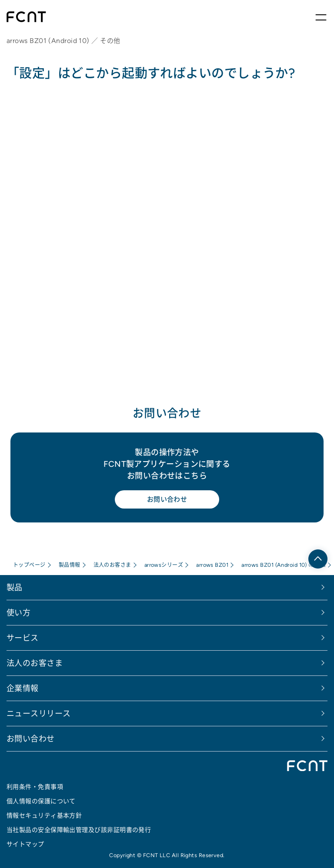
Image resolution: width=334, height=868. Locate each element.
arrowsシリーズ (164, 565)
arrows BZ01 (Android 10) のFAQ (284, 565)
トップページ (29, 565)
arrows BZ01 (212, 565)
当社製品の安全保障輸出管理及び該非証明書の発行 (79, 830)
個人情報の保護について (41, 801)
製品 (15, 587)
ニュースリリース (39, 713)
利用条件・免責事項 (35, 787)
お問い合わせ (167, 499)
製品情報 (70, 565)
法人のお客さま (112, 565)
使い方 (18, 613)
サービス (23, 638)
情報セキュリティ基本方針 (44, 815)
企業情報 (23, 688)
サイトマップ (25, 844)
